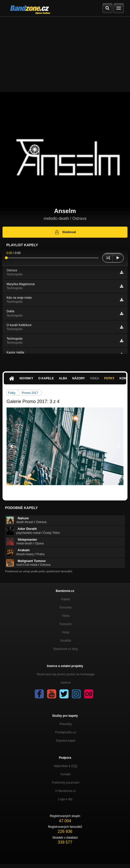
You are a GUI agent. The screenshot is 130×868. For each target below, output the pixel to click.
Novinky (26, 378)
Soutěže (66, 641)
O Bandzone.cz (66, 791)
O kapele (46, 378)
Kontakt (66, 774)
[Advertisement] (65, 54)
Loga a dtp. (66, 799)
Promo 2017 (30, 393)
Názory (79, 378)
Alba (63, 378)
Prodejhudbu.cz (66, 732)
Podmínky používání (66, 783)
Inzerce (66, 683)
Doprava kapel (66, 741)
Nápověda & (66, 766)
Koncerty (66, 607)
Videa (95, 378)
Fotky (109, 378)
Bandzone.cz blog (66, 649)
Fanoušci (66, 624)
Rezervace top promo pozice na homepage (66, 674)
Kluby (66, 632)
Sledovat (65, 232)
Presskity (66, 724)
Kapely (66, 599)
